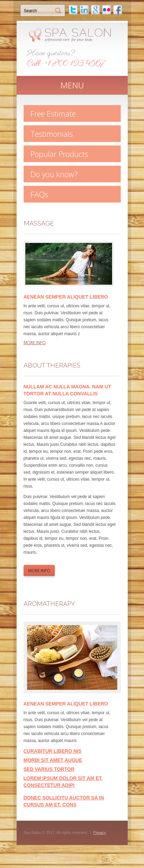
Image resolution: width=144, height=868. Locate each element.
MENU (72, 85)
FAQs (39, 194)
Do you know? (54, 174)
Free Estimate (53, 113)
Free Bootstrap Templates (61, 856)
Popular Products (59, 154)
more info (35, 343)
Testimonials (52, 134)
